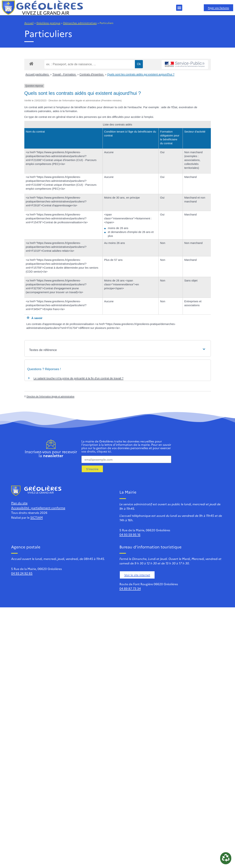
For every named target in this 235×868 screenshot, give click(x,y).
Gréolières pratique (48, 23)
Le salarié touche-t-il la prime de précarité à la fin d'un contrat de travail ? (79, 378)
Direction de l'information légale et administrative (51, 397)
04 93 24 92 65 (22, 573)
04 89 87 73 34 (130, 588)
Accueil (29, 23)
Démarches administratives (80, 23)
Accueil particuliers (37, 74)
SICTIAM (37, 517)
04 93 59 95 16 (130, 534)
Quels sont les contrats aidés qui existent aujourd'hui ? (141, 74)
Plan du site (19, 503)
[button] (179, 8)
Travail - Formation (64, 74)
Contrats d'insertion (92, 74)
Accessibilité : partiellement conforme (38, 508)
